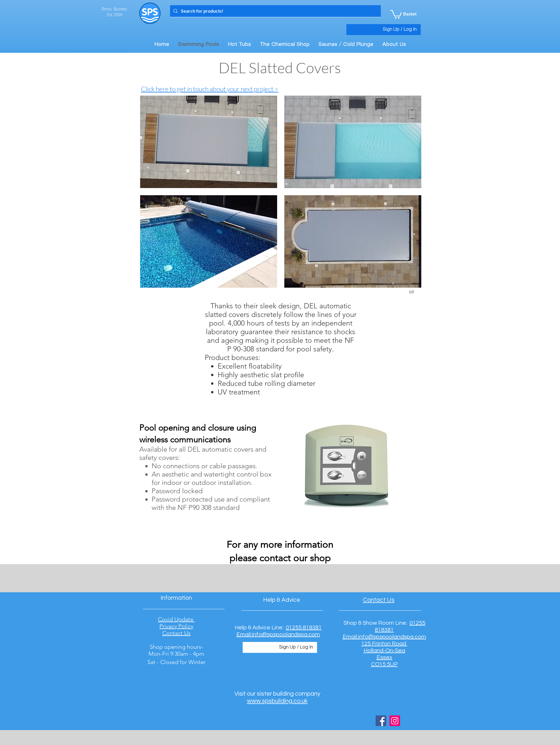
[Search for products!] (275, 11)
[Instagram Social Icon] (395, 721)
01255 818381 (304, 628)
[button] (396, 14)
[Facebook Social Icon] (381, 721)
